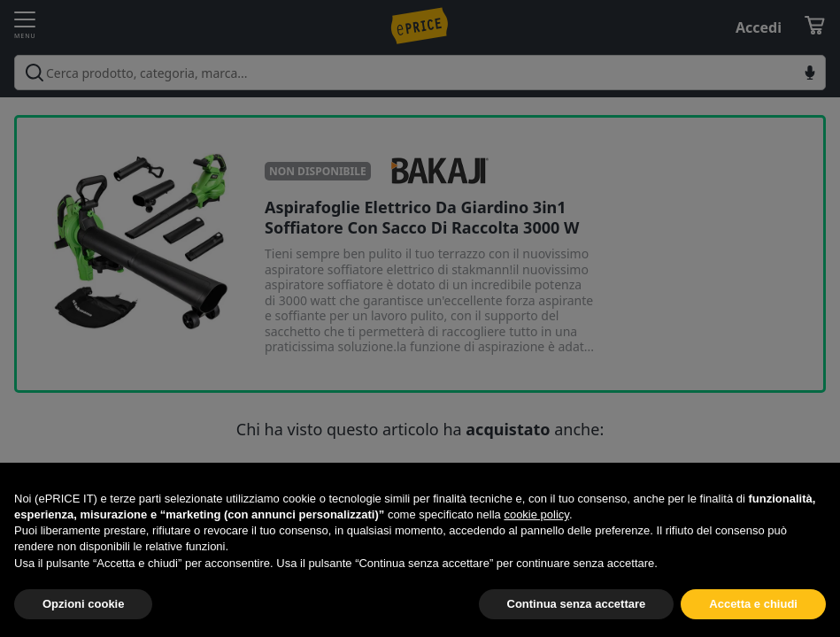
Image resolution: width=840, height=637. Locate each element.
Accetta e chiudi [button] (753, 604)
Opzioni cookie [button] (83, 604)
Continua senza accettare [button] (577, 604)
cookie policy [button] (536, 514)
